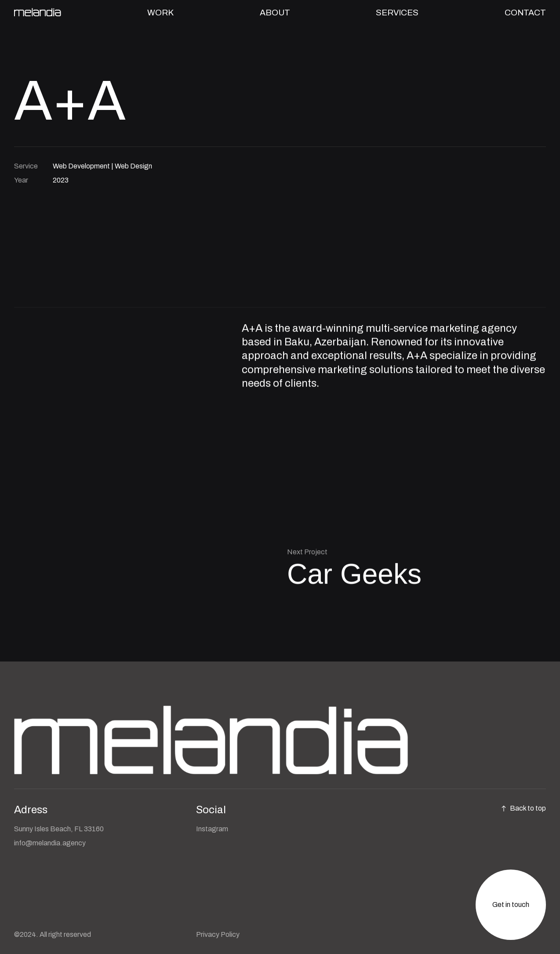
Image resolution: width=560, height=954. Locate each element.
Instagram (212, 829)
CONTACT (525, 13)
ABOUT (275, 13)
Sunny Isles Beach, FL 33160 (59, 829)
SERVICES (397, 13)
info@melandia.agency (50, 843)
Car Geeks (354, 574)
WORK (160, 13)
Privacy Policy (218, 934)
